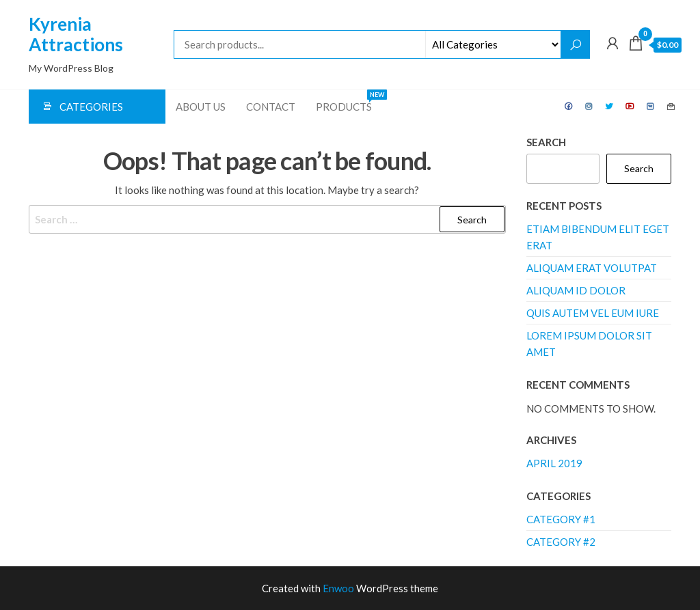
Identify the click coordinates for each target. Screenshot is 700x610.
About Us (201, 107)
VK (651, 107)
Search (546, 142)
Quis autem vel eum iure (593, 313)
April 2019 (554, 463)
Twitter (610, 107)
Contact (271, 107)
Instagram (589, 107)
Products (349, 101)
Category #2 (561, 542)
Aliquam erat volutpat (592, 268)
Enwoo (338, 588)
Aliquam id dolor (576, 290)
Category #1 (561, 519)
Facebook (569, 107)
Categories (91, 107)
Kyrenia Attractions (76, 34)
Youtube (630, 107)
